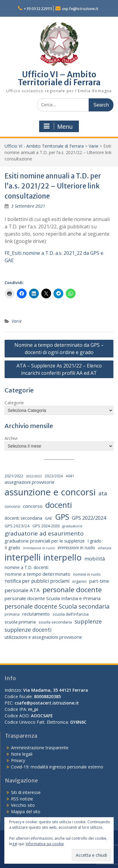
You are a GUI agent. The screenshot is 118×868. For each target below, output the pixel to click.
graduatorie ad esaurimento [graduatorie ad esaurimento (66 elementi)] (44, 533)
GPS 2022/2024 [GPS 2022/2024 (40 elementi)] (89, 518)
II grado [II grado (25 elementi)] (12, 548)
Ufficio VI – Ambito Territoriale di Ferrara (59, 78)
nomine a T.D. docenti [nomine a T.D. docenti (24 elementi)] (26, 567)
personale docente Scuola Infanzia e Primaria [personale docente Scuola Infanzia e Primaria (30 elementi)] (53, 598)
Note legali (22, 754)
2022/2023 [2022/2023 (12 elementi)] (34, 476)
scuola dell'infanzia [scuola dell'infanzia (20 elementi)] (71, 614)
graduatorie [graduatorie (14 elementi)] (72, 526)
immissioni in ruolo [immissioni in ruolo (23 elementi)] (76, 548)
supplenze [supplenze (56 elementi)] (88, 621)
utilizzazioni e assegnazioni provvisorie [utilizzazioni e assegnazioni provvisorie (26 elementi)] (43, 637)
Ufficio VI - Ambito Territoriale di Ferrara (44, 146)
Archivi (11, 438)
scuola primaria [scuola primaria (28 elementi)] (20, 622)
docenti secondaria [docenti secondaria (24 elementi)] (23, 518)
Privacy (18, 760)
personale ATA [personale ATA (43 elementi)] (22, 590)
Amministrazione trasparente (40, 748)
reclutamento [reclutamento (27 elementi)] (36, 614)
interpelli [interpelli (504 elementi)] (23, 557)
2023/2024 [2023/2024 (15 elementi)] (54, 476)
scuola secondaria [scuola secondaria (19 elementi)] (55, 622)
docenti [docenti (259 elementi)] (59, 505)
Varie (94, 146)
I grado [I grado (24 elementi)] (94, 541)
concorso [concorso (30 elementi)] (33, 506)
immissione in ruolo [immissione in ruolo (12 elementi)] (39, 548)
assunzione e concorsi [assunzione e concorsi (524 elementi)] (50, 492)
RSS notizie (22, 799)
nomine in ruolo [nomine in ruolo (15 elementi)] (87, 574)
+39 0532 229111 (38, 9)
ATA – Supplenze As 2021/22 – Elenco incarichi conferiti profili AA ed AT (59, 369)
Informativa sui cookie (45, 844)
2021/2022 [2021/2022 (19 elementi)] (14, 476)
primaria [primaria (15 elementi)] (12, 614)
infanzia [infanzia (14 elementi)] (105, 548)
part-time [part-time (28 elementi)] (99, 581)
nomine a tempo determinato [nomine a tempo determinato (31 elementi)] (37, 574)
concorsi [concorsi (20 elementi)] (12, 506)
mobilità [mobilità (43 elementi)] (95, 559)
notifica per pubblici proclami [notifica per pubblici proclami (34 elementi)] (37, 581)
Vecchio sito (23, 805)
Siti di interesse (26, 792)
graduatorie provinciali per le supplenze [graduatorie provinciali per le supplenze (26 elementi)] (45, 541)
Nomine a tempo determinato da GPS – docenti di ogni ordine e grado (59, 349)
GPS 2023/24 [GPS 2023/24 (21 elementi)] (17, 526)
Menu (58, 126)
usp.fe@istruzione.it (80, 9)
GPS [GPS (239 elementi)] (62, 517)
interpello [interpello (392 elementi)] (63, 557)
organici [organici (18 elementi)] (79, 581)
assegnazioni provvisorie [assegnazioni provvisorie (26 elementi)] (29, 482)
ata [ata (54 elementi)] (103, 493)
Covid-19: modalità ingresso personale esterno (57, 767)
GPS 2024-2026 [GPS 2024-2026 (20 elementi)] (46, 526)
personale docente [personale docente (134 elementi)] (72, 590)
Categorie (14, 403)
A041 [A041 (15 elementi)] (70, 476)
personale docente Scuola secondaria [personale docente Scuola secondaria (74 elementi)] (57, 606)
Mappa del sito (26, 812)
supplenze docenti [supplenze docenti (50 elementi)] (28, 630)
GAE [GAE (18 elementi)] (49, 518)
